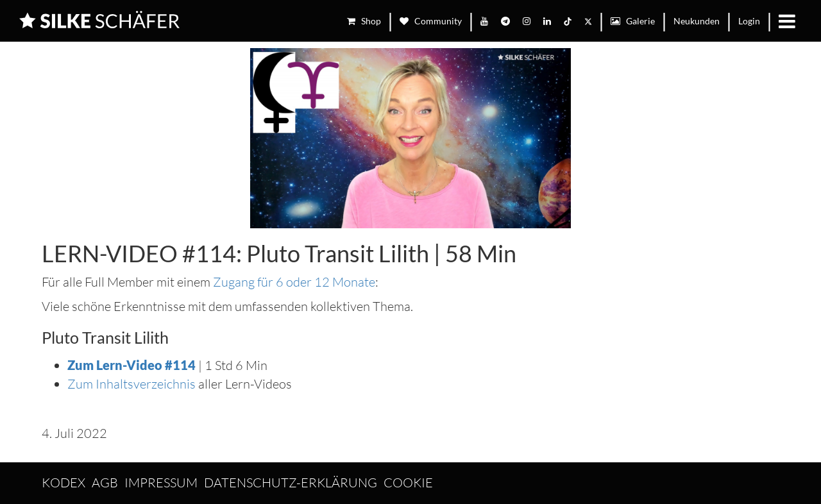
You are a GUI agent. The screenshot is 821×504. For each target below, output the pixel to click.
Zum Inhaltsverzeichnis (131, 384)
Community (431, 21)
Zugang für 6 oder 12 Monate (294, 282)
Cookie (408, 483)
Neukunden (697, 21)
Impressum (161, 483)
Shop (364, 21)
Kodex (63, 483)
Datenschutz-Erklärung (291, 483)
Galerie (633, 21)
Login (749, 21)
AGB (105, 483)
